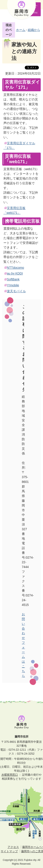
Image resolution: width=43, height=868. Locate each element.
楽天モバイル (16, 291)
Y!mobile (13, 285)
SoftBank (13, 279)
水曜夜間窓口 (10, 775)
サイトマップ (9, 851)
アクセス (13, 847)
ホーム (21, 30)
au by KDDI (15, 273)
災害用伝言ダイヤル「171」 (19, 146)
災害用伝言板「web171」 (14, 210)
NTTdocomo (15, 268)
